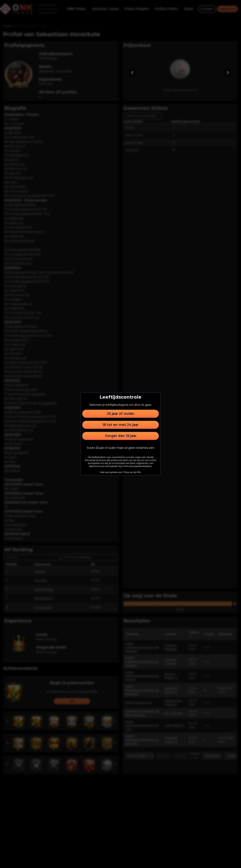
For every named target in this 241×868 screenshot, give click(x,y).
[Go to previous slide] (132, 73)
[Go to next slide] (228, 73)
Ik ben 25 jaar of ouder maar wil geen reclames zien (120, 448)
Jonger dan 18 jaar (121, 436)
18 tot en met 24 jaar (120, 425)
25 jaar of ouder (120, 414)
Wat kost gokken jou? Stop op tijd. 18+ (121, 472)
